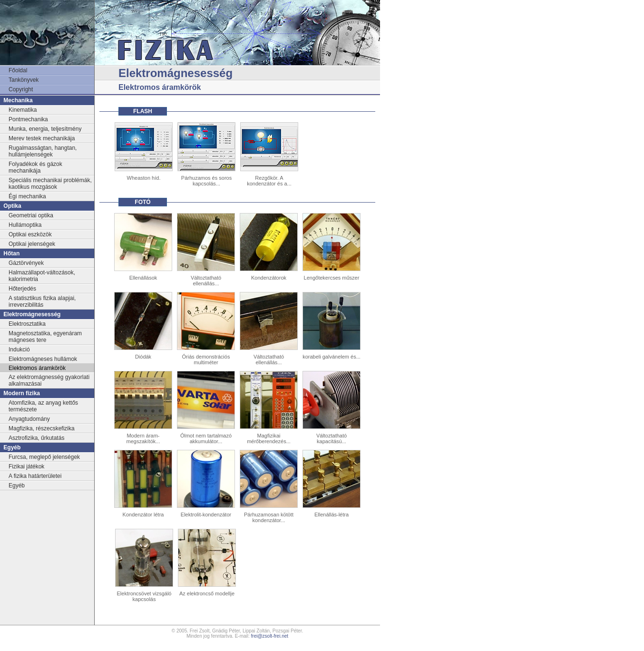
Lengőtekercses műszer (332, 278)
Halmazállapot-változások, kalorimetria (42, 276)
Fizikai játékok (26, 466)
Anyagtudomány (29, 419)
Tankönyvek (24, 80)
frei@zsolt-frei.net (270, 636)
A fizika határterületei (35, 476)
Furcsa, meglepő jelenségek (44, 457)
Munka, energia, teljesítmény (45, 129)
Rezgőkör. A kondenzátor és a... (269, 181)
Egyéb (17, 486)
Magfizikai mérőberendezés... (269, 438)
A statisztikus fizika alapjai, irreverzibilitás (42, 301)
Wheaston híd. (144, 178)
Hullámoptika (25, 225)
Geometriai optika (31, 215)
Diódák (143, 357)
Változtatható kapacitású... (332, 438)
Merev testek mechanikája (42, 138)
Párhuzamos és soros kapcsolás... (206, 181)
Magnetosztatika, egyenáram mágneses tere (45, 337)
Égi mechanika (27, 196)
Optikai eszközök (30, 234)
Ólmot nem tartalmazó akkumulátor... (206, 438)
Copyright (21, 89)
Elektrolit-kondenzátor (206, 515)
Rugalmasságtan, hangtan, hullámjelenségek (43, 151)
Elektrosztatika (27, 324)
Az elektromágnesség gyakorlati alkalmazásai (49, 380)
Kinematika (23, 110)
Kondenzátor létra (143, 515)
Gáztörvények (26, 263)
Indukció (19, 350)
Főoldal (18, 70)
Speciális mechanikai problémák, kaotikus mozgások (50, 184)
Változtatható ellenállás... (206, 281)
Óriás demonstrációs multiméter (206, 360)
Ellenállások (143, 278)
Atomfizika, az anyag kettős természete (43, 406)
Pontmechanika (28, 119)
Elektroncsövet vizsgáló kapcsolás (144, 596)
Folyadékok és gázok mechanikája (35, 167)
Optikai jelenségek (32, 244)
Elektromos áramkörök (37, 368)
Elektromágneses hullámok (43, 359)
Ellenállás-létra (332, 515)
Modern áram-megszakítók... (143, 438)
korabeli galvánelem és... (332, 357)
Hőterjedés (22, 289)
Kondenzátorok (269, 278)
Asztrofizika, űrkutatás (36, 438)
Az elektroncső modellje (207, 593)
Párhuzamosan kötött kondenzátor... (269, 517)
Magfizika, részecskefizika (42, 428)
